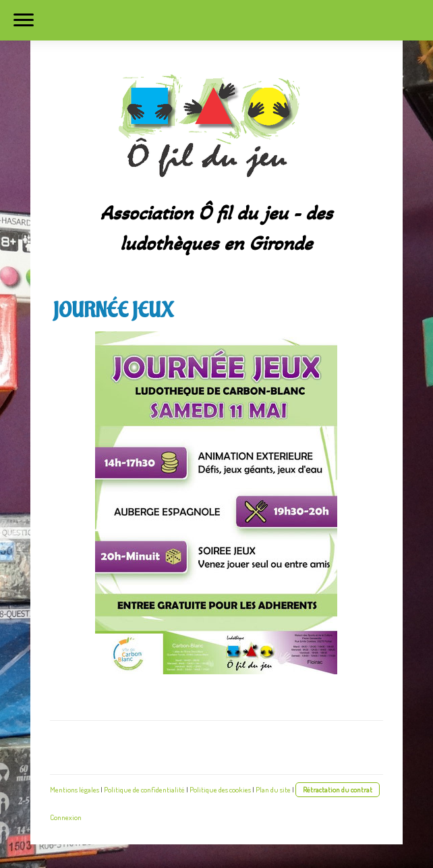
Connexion (66, 817)
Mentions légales (75, 789)
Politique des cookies (220, 789)
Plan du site (273, 789)
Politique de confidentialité (144, 789)
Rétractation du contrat (338, 789)
